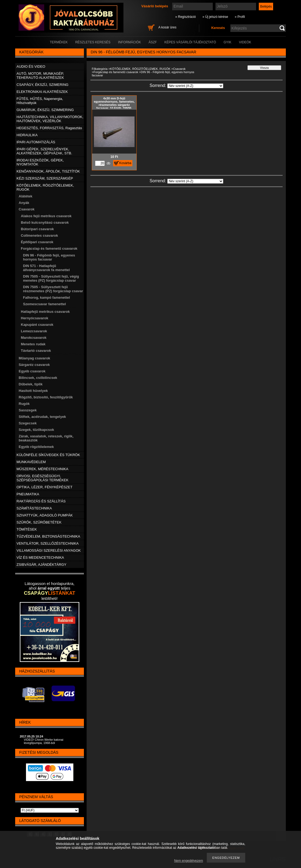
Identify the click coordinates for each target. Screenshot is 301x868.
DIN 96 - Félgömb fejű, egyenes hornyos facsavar (49, 257)
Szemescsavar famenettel (44, 304)
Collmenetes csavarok (39, 235)
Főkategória (100, 69)
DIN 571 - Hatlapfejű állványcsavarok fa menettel (46, 268)
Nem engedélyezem (189, 861)
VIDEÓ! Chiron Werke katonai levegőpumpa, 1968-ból (44, 741)
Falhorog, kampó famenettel (46, 298)
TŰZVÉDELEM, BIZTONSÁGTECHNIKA (48, 536)
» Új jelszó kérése (215, 17)
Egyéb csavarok (32, 371)
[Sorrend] (195, 86)
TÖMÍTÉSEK (27, 529)
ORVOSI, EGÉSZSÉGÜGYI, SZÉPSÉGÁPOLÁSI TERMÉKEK (42, 478)
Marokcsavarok (34, 338)
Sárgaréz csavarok (34, 365)
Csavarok (179, 69)
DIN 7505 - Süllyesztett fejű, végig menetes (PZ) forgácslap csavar (51, 278)
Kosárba (125, 163)
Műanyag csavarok (34, 358)
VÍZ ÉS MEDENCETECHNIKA (40, 557)
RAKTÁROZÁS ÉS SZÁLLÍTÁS (41, 501)
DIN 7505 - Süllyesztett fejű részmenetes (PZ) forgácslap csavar (53, 289)
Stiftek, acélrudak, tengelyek (42, 417)
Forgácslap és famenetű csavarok (116, 72)
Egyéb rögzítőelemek (36, 447)
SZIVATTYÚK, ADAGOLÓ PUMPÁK (45, 515)
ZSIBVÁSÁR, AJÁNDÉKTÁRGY (41, 565)
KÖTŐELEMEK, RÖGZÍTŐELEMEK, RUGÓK (140, 69)
